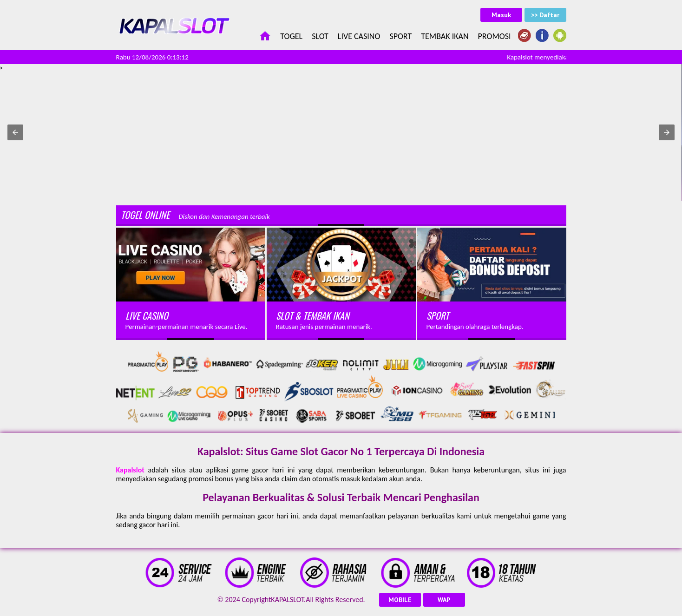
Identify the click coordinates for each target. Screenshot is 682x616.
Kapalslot (130, 470)
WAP (444, 600)
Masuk (501, 15)
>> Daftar (545, 15)
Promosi (495, 36)
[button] (15, 132)
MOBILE (400, 600)
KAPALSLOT (287, 600)
